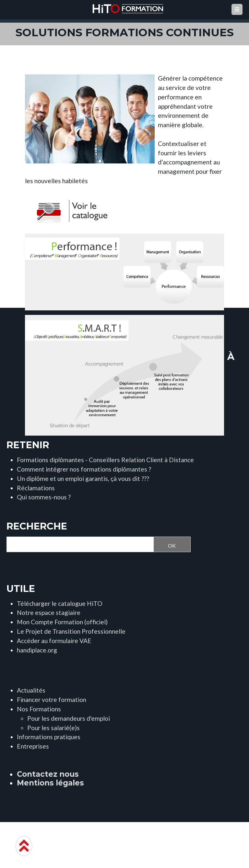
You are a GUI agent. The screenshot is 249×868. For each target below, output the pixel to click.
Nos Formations (39, 709)
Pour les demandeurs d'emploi (69, 718)
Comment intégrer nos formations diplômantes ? (84, 469)
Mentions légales (50, 783)
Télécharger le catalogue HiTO (60, 603)
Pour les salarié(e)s (53, 728)
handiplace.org (37, 650)
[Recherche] (78, 545)
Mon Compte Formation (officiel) (62, 622)
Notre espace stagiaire (49, 612)
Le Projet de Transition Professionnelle (71, 631)
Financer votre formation (52, 700)
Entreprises (33, 746)
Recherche (37, 526)
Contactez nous (48, 774)
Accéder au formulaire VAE (54, 641)
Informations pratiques (49, 737)
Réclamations (36, 488)
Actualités (31, 690)
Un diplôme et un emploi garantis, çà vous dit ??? (83, 479)
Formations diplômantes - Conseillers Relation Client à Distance (105, 460)
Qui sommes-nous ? (44, 497)
